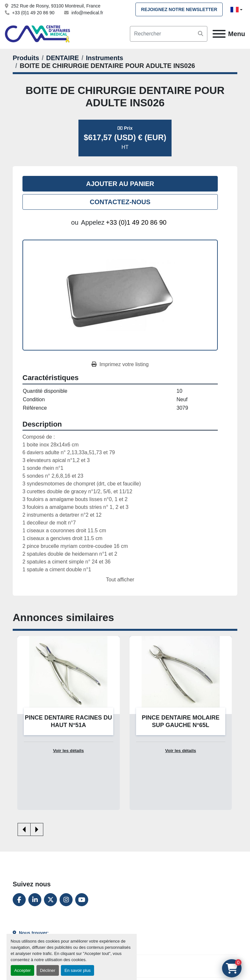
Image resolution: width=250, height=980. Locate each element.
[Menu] (219, 34)
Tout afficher (120, 580)
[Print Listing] (120, 364)
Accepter (23, 970)
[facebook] (19, 900)
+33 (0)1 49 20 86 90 (33, 13)
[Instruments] (104, 58)
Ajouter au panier (120, 184)
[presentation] (24, 829)
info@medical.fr (87, 13)
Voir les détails (69, 751)
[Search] (169, 34)
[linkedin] (35, 900)
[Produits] (26, 58)
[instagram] (66, 900)
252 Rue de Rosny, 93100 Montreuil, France (56, 6)
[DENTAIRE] (63, 58)
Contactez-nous (120, 202)
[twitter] (50, 900)
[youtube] (82, 900)
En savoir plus (77, 970)
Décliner (48, 970)
